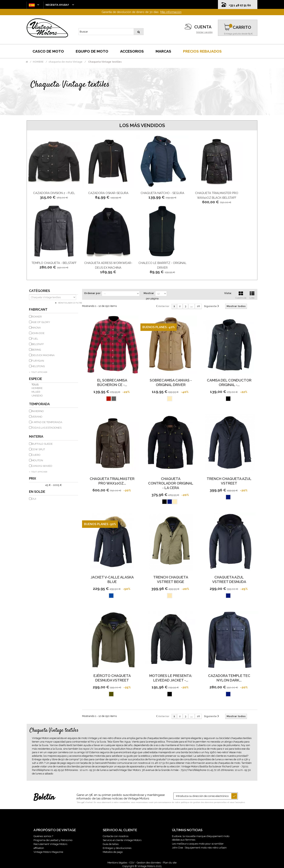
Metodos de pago (113, 852)
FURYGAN (38, 361)
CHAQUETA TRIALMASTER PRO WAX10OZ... (112, 481)
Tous (35, 385)
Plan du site (170, 863)
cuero (36, 455)
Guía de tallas (111, 844)
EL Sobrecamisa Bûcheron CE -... (112, 382)
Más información (171, 12)
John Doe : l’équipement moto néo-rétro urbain (199, 848)
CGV (132, 863)
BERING (36, 350)
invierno (38, 411)
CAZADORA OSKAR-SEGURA (108, 193)
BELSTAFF (38, 344)
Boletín (44, 798)
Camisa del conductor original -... (229, 382)
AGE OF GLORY (41, 322)
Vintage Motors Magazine (48, 852)
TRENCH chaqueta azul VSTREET (229, 481)
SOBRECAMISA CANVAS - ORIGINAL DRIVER (171, 382)
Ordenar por (92, 293)
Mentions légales (117, 863)
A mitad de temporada (47, 422)
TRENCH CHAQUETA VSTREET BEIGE (171, 579)
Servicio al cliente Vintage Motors (122, 840)
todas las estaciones (47, 428)
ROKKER (37, 317)
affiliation (39, 848)
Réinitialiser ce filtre (70, 303)
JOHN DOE (38, 333)
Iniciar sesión (204, 32)
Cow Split (38, 449)
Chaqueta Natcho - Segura (162, 193)
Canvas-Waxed (42, 466)
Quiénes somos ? (43, 836)
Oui (34, 499)
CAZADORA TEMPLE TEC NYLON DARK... (229, 678)
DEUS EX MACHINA (43, 355)
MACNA (36, 328)
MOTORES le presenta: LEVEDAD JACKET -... (171, 678)
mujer (36, 392)
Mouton (37, 460)
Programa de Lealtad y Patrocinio (53, 840)
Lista (252, 295)
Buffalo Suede (42, 444)
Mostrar (149, 293)
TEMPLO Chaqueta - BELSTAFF (54, 263)
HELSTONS (38, 366)
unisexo (37, 396)
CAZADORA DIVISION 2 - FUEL (54, 193)
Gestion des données (149, 863)
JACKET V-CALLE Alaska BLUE (112, 579)
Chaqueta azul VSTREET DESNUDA (229, 579)
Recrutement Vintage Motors (50, 844)
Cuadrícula (241, 295)
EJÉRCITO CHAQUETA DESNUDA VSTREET (112, 678)
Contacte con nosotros (116, 836)
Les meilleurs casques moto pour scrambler (198, 844)
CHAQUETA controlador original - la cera (171, 483)
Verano (37, 417)
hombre (37, 388)
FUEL (35, 339)
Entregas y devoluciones (117, 848)
